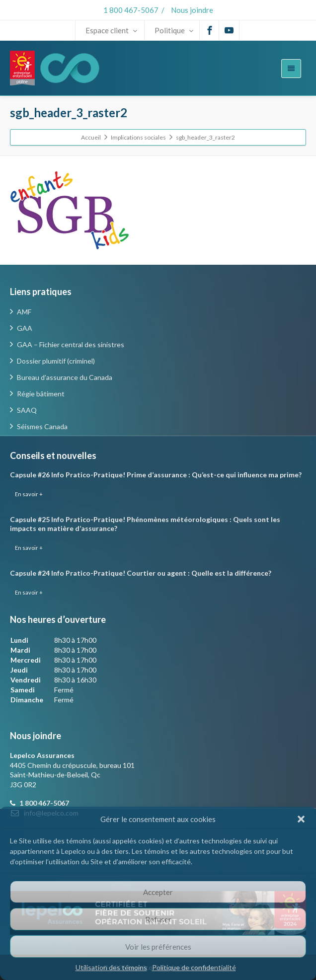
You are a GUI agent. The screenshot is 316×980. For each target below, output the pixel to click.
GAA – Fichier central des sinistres (71, 344)
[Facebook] (210, 30)
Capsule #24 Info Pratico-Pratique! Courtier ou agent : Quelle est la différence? (141, 573)
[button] (301, 819)
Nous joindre (192, 10)
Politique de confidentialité (194, 967)
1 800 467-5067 (131, 10)
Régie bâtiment (41, 394)
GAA (25, 328)
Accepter (158, 892)
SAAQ (27, 410)
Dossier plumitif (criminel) (56, 361)
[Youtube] (229, 30)
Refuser (158, 919)
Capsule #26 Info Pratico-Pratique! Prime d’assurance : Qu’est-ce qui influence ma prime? (156, 475)
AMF (24, 312)
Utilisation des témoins (111, 967)
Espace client (111, 30)
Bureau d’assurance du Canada (65, 377)
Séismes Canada (42, 426)
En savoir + (29, 494)
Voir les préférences (158, 947)
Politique (174, 30)
